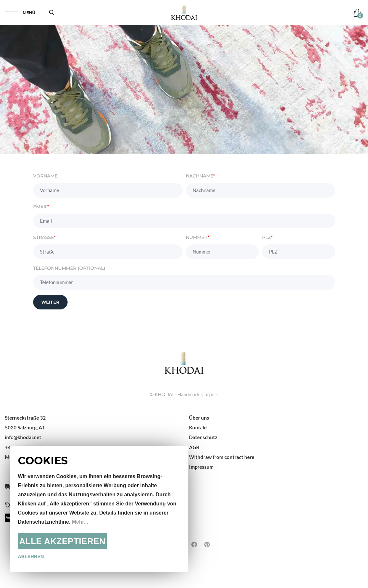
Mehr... (80, 522)
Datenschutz (203, 437)
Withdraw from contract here (222, 457)
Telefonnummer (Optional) (69, 268)
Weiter (51, 302)
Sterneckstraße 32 (25, 418)
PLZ (267, 237)
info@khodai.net (23, 437)
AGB (194, 447)
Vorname (45, 176)
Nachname (201, 176)
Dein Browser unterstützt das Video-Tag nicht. (184, 90)
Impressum (201, 467)
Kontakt (198, 427)
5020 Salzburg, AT (25, 427)
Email (41, 207)
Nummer (198, 237)
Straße (44, 237)
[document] (99, 509)
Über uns (199, 418)
